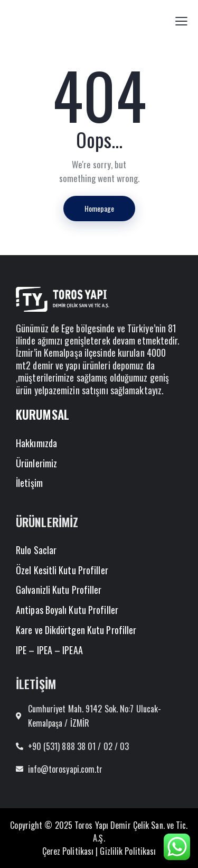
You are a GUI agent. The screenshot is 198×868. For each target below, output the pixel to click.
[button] (181, 20)
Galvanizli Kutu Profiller (59, 590)
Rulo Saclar (36, 550)
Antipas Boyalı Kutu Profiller (67, 610)
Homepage (99, 208)
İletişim (29, 483)
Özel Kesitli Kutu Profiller (62, 570)
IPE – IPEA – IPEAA (49, 650)
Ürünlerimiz (36, 463)
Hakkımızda (36, 443)
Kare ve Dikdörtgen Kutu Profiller (76, 630)
